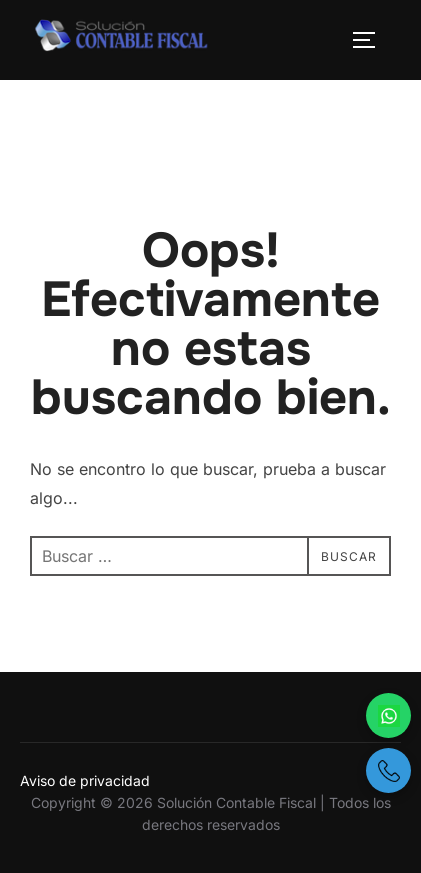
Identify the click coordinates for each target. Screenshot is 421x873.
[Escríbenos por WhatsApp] (388, 715)
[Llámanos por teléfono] (388, 770)
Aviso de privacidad (85, 780)
